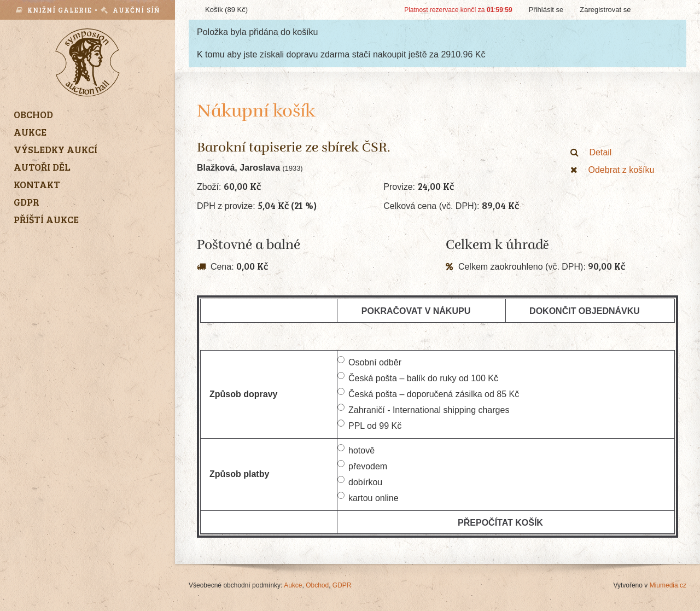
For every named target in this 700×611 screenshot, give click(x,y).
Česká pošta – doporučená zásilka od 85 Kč (428, 393)
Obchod (317, 585)
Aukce (293, 585)
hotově (356, 450)
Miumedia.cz (668, 585)
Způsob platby (239, 474)
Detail (591, 152)
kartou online (368, 497)
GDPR (342, 585)
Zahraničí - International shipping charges (423, 409)
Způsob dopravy (243, 394)
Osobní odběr (369, 362)
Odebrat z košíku (612, 170)
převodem (362, 465)
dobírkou (360, 481)
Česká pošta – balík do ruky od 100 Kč (418, 377)
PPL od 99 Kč (369, 425)
